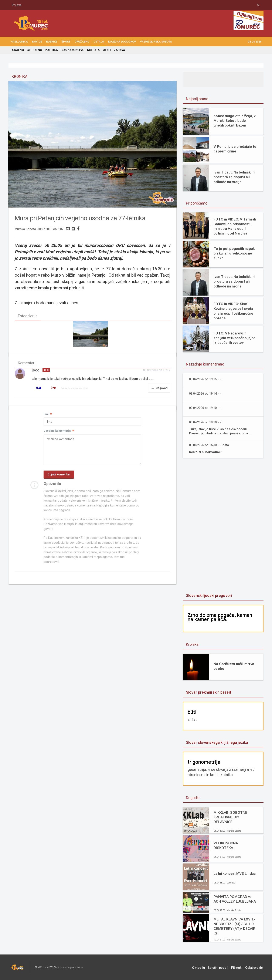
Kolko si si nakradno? (206, 452)
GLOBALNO (34, 50)
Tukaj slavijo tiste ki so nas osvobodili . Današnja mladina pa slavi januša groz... (220, 431)
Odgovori (159, 388)
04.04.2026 (255, 42)
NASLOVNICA (19, 42)
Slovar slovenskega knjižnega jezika (217, 742)
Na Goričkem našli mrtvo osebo (234, 666)
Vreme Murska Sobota (156, 42)
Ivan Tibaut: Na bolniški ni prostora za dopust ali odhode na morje (234, 177)
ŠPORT (66, 42)
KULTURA (93, 50)
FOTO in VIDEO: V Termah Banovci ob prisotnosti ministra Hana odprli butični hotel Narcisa (234, 226)
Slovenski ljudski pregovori (209, 595)
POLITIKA (51, 50)
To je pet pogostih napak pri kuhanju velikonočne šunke (234, 253)
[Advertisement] (223, 526)
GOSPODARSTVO (72, 50)
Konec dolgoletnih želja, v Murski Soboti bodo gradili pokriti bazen (234, 121)
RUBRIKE (52, 42)
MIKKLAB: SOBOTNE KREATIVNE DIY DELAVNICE (230, 817)
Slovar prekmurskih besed (208, 692)
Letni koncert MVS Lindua (234, 873)
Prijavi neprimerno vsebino (75, 389)
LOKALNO (17, 50)
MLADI (106, 50)
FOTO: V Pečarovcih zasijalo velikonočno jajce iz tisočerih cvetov (234, 338)
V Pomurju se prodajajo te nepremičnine (235, 149)
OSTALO (99, 42)
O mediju (203, 967)
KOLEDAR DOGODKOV (122, 42)
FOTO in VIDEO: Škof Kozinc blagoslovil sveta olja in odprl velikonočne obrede (233, 311)
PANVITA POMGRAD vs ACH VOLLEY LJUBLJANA (234, 899)
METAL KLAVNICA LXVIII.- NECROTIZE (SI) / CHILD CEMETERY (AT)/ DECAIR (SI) (234, 926)
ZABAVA (119, 50)
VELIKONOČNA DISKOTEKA (226, 845)
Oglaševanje (255, 967)
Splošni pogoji (221, 967)
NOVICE (37, 42)
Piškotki (239, 967)
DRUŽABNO (82, 42)
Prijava (17, 5)
